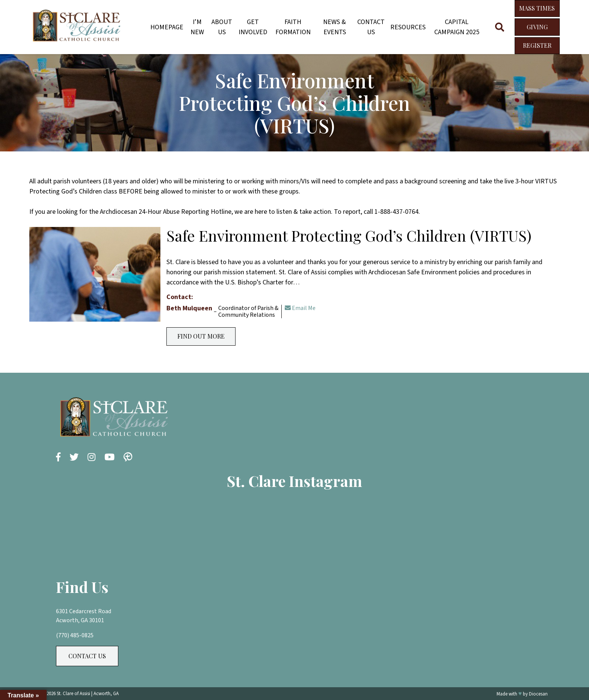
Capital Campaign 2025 (457, 27)
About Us (222, 27)
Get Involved (253, 27)
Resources (408, 27)
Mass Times (537, 8)
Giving (537, 27)
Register (537, 45)
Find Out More (201, 336)
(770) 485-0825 (75, 635)
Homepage (167, 27)
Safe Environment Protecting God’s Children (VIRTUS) (349, 235)
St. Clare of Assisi (73, 694)
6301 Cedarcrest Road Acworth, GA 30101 (84, 616)
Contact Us (371, 27)
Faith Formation (293, 27)
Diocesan (538, 694)
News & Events (335, 27)
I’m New (197, 27)
